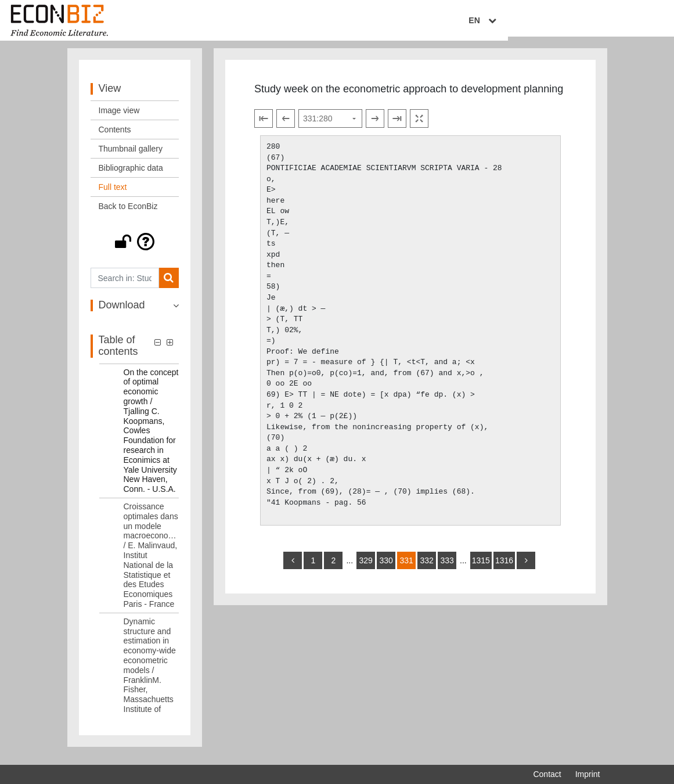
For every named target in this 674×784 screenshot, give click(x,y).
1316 (504, 567)
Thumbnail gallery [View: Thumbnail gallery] (131, 156)
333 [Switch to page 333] (447, 567)
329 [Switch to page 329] (365, 567)
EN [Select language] (592, 21)
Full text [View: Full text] (113, 194)
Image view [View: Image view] (119, 117)
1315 (481, 567)
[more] (526, 567)
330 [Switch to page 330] (386, 567)
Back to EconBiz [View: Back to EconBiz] (128, 213)
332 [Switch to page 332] (426, 567)
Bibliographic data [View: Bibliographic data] (131, 175)
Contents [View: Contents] (115, 136)
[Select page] (330, 125)
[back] (293, 567)
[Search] (169, 285)
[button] (135, 249)
